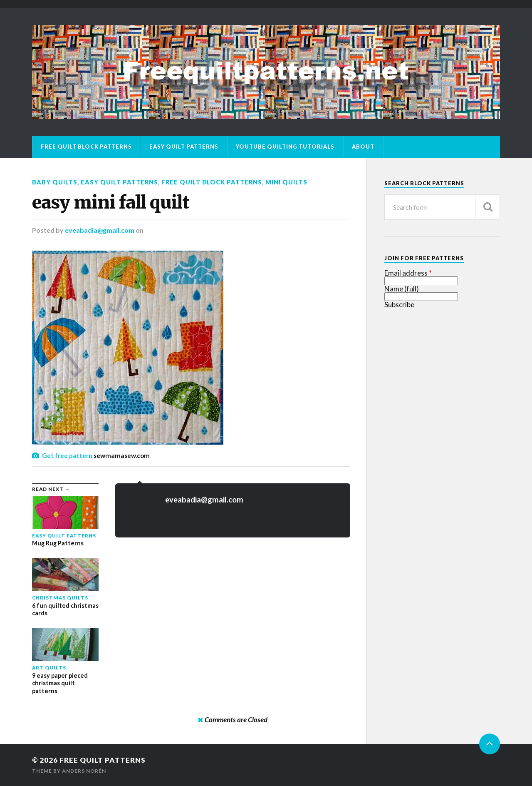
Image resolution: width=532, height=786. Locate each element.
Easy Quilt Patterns (184, 147)
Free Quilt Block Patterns (86, 147)
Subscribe (399, 305)
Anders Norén (84, 771)
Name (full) (402, 289)
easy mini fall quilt (110, 202)
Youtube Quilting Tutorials (285, 147)
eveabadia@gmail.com (100, 230)
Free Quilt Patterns (103, 760)
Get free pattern (67, 455)
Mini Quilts (286, 182)
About (363, 147)
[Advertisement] (447, 467)
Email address (406, 273)
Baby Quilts (55, 182)
